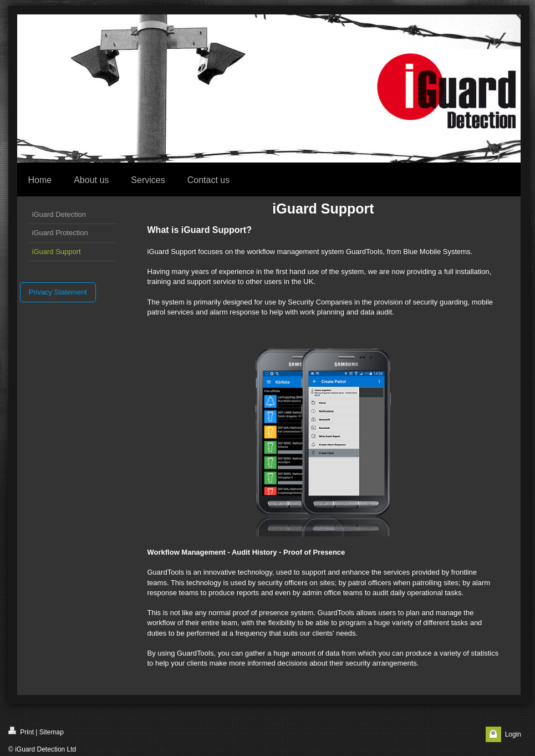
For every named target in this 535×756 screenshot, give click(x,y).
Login (513, 734)
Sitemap (52, 732)
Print (21, 731)
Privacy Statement (58, 292)
